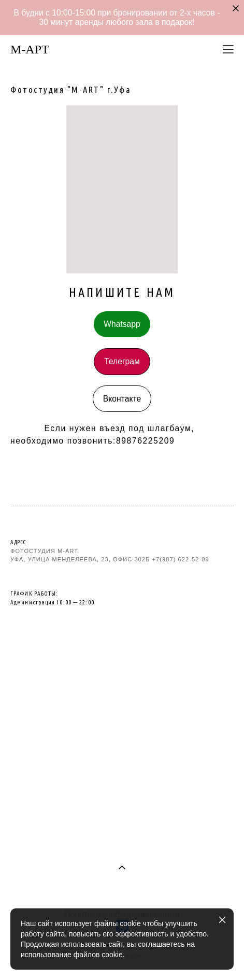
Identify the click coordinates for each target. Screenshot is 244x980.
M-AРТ (30, 49)
